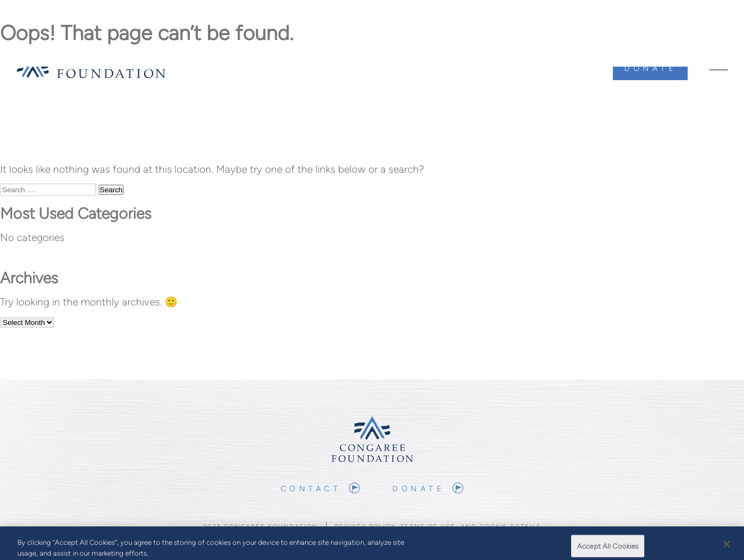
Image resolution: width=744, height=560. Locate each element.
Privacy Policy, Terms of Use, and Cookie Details (438, 527)
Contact (311, 489)
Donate (650, 69)
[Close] (727, 546)
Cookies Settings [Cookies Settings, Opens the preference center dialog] (528, 548)
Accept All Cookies (608, 548)
